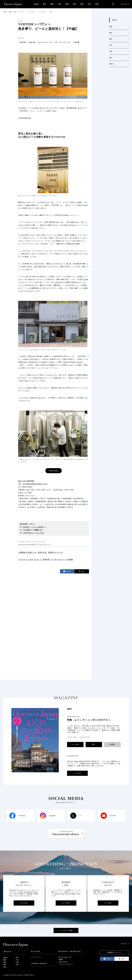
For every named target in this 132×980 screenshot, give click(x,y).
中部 (59, 4)
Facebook (22, 816)
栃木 (111, 33)
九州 (89, 4)
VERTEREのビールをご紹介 (34, 533)
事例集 (61, 960)
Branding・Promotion (70, 951)
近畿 (67, 4)
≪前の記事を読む (25, 118)
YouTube (113, 816)
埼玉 (111, 45)
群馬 (111, 39)
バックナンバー (36, 957)
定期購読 (112, 744)
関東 (52, 4)
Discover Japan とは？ (65, 957)
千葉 (111, 51)
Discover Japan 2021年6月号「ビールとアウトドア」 (35, 544)
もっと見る (75, 744)
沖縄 (97, 4)
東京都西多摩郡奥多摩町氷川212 (35, 484)
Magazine (36, 951)
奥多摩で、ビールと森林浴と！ (35, 527)
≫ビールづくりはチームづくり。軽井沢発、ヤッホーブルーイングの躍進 (45, 559)
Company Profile (39, 964)
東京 (111, 58)
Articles (7, 951)
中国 (74, 4)
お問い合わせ (63, 962)
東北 (44, 4)
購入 (94, 744)
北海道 (36, 4)
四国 (82, 4)
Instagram (52, 816)
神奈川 (111, 64)
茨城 (111, 27)
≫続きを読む (54, 471)
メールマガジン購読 (66, 931)
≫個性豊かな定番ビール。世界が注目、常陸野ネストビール (41, 552)
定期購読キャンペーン (114, 952)
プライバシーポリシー (66, 964)
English (125, 4)
